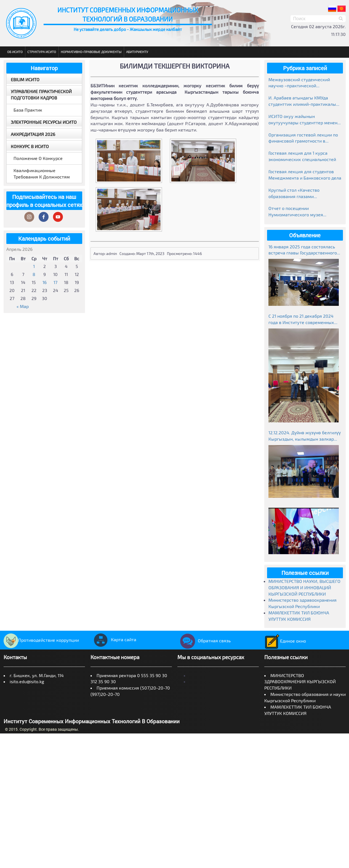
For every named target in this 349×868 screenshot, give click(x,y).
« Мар (23, 306)
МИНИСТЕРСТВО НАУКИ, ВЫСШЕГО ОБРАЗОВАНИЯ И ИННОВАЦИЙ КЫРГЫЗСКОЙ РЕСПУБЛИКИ (304, 587)
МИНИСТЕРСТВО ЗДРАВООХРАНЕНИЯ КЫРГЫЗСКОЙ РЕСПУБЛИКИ (300, 682)
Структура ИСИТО (42, 52)
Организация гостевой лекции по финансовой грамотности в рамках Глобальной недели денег (303, 138)
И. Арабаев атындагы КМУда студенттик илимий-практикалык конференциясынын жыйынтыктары (303, 101)
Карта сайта (113, 639)
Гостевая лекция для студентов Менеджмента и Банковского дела (305, 175)
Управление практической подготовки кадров (41, 94)
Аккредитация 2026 (33, 134)
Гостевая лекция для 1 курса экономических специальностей (302, 156)
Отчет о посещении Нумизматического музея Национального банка (296, 212)
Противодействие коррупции (41, 640)
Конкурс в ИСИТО (30, 146)
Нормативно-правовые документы (91, 52)
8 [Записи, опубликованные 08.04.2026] (34, 274)
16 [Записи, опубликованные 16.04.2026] (45, 282)
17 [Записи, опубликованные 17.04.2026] (55, 282)
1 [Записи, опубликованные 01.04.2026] (34, 266)
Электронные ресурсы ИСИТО (44, 122)
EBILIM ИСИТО (25, 79)
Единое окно (285, 641)
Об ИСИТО (15, 52)
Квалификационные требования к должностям (42, 173)
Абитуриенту (137, 52)
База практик (28, 110)
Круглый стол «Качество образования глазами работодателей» (294, 194)
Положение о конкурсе (38, 158)
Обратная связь (204, 641)
